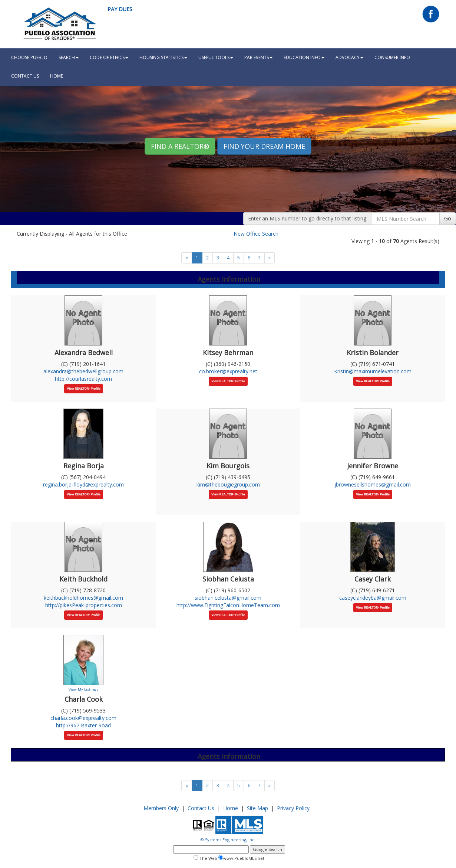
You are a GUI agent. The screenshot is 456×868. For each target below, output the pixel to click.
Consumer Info (392, 57)
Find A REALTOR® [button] (180, 146)
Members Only (161, 808)
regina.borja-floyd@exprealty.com (83, 484)
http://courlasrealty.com (83, 379)
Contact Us (25, 76)
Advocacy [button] (349, 57)
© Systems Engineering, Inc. (228, 840)
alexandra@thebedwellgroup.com (83, 371)
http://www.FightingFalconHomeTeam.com (228, 605)
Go (448, 218)
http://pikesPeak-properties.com (84, 605)
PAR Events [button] (258, 57)
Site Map (257, 808)
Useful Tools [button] (216, 57)
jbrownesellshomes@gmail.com (373, 484)
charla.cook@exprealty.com (83, 718)
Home (231, 808)
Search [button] (69, 57)
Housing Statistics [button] (163, 57)
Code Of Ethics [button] (109, 57)
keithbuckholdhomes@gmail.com (83, 598)
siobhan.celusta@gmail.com (228, 598)
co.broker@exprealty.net (228, 371)
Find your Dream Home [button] (264, 146)
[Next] (270, 258)
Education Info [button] (304, 57)
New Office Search (256, 234)
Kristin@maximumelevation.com (373, 371)
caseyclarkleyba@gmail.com (373, 598)
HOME (57, 76)
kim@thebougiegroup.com (228, 484)
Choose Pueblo (29, 57)
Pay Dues (120, 9)
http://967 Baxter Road (83, 725)
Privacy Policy (293, 808)
